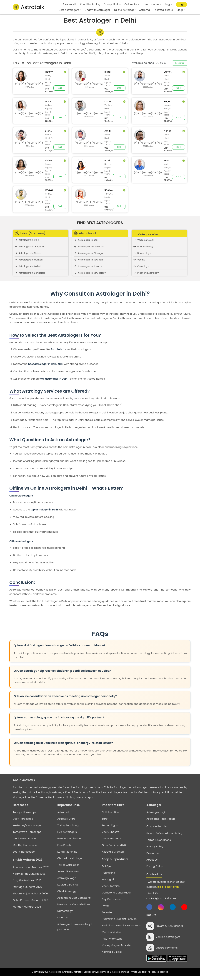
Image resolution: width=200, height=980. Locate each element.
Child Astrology (67, 891)
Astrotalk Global (112, 952)
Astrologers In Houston (90, 266)
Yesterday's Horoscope (27, 825)
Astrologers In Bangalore (32, 273)
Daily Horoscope (23, 819)
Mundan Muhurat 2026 (27, 907)
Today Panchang (68, 825)
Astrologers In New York (91, 260)
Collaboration (110, 812)
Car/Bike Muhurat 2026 (27, 880)
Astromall (145, 10)
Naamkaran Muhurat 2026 (29, 874)
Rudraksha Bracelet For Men (119, 919)
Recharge (180, 63)
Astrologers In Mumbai (31, 260)
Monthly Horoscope (25, 845)
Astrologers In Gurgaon (31, 247)
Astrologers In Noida (30, 253)
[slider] (29, 84)
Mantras (62, 918)
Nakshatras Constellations (74, 904)
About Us (152, 860)
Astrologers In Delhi (29, 240)
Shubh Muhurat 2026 (28, 860)
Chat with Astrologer (97, 10)
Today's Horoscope (25, 812)
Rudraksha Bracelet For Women (121, 926)
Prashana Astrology (148, 273)
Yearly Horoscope (24, 852)
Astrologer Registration (161, 819)
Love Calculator (112, 839)
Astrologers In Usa (88, 240)
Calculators (132, 4)
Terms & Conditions (159, 840)
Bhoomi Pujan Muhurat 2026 (30, 894)
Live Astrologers (67, 832)
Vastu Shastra (111, 832)
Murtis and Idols (112, 932)
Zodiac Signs (110, 825)
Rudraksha (109, 873)
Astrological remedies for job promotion (75, 927)
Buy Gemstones (112, 899)
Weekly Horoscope (24, 839)
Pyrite (105, 906)
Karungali (108, 879)
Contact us (154, 874)
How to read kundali (70, 839)
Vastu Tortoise (111, 886)
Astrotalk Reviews (68, 871)
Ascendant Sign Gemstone (74, 898)
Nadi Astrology (145, 247)
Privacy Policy (155, 847)
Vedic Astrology (146, 240)
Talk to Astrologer (125, 10)
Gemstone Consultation (117, 893)
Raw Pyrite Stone (112, 939)
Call (60, 88)
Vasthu (141, 260)
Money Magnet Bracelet (117, 945)
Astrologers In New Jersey (92, 273)
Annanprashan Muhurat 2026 (31, 867)
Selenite (107, 912)
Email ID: (161, 896)
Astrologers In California (91, 247)
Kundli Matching (90, 4)
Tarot (105, 819)
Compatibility (112, 4)
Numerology (144, 253)
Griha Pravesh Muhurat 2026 (30, 900)
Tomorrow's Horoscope (27, 832)
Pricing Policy (155, 866)
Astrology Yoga (67, 878)
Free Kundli (69, 4)
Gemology (143, 266)
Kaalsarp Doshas (68, 885)
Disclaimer (153, 853)
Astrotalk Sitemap (113, 852)
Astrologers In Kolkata (30, 266)
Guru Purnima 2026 (114, 845)
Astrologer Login (156, 812)
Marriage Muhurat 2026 (27, 887)
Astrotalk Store (164, 10)
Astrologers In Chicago (90, 253)
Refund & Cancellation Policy (164, 833)
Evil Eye (106, 866)
